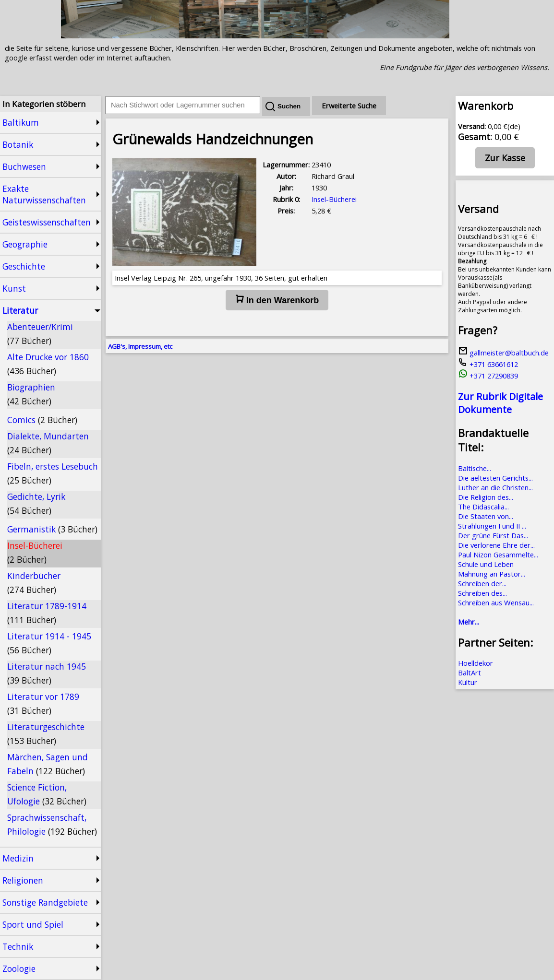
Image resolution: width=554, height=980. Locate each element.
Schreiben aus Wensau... (496, 602)
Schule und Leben (486, 564)
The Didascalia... (483, 507)
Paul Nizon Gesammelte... (498, 555)
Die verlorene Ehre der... (496, 545)
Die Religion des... (486, 497)
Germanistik (52, 529)
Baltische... (475, 468)
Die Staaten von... (486, 516)
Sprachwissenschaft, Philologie (52, 824)
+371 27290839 (488, 376)
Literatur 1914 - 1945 (49, 643)
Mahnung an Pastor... (492, 574)
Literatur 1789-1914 (47, 613)
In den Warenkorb (277, 300)
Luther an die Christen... (495, 487)
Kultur (468, 682)
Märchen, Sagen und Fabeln (48, 764)
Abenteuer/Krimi (40, 334)
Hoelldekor (476, 663)
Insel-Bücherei (35, 552)
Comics (42, 420)
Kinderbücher (34, 583)
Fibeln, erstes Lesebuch (53, 473)
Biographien (31, 394)
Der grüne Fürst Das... (493, 535)
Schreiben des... (482, 593)
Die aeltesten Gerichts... (495, 478)
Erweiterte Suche (349, 106)
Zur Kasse (505, 158)
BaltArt (470, 673)
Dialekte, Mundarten (48, 443)
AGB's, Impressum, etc (140, 346)
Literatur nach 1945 (47, 673)
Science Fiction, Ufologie (47, 794)
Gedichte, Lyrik (36, 503)
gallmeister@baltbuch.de (503, 353)
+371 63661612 (488, 364)
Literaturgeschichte (46, 734)
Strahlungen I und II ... (492, 526)
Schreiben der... (482, 583)
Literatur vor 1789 (43, 703)
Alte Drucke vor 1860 (48, 364)
